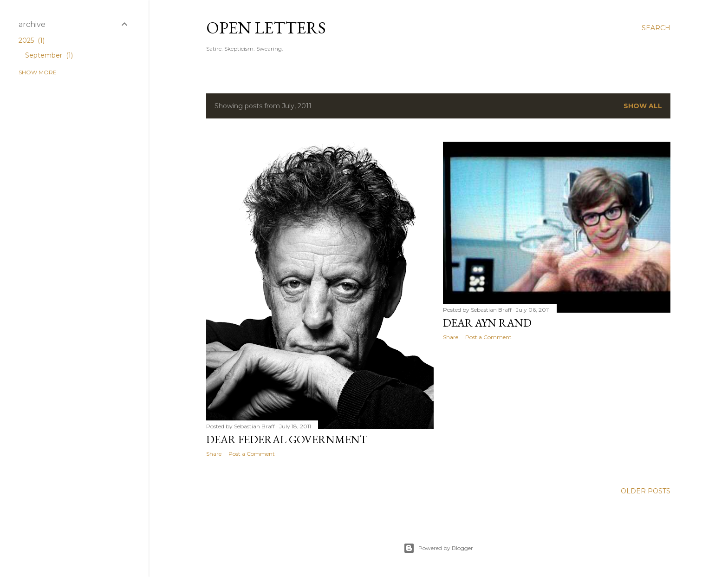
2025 (32, 40)
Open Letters (266, 28)
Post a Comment (252, 454)
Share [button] (214, 454)
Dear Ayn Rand (487, 323)
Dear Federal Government (287, 439)
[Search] (656, 28)
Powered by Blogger (438, 548)
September (49, 55)
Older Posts (646, 491)
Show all (643, 106)
